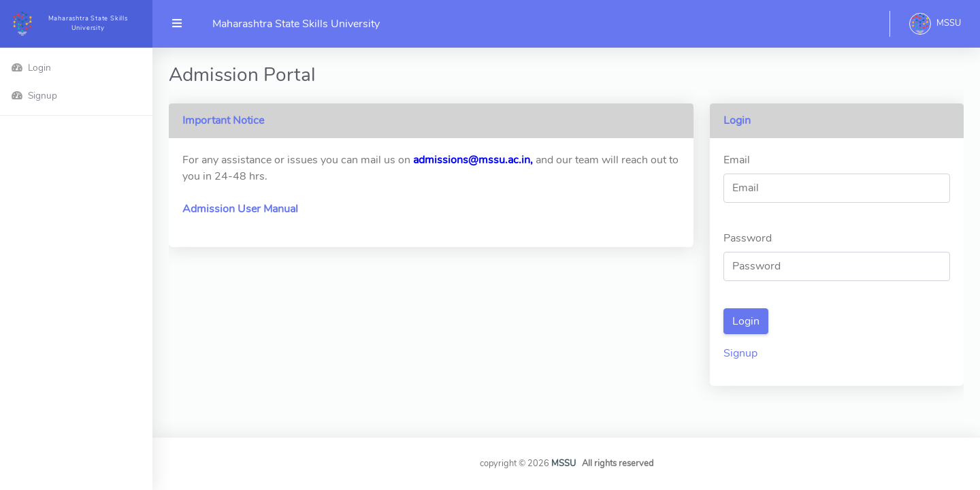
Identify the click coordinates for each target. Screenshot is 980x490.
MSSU (565, 463)
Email (737, 160)
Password (748, 238)
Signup (740, 353)
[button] (935, 24)
